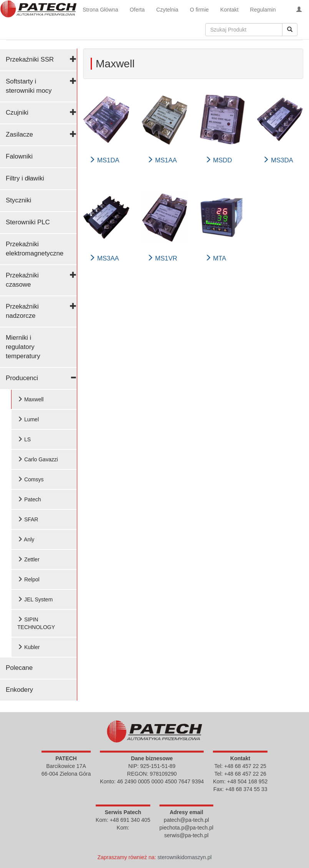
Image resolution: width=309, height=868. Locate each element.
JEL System (35, 599)
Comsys (30, 479)
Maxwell (30, 399)
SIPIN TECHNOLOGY (36, 623)
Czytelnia (168, 10)
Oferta (137, 10)
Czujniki (17, 113)
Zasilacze (19, 134)
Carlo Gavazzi (38, 459)
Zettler (28, 559)
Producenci (22, 378)
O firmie (199, 10)
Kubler (28, 647)
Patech (29, 499)
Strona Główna (101, 10)
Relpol (28, 579)
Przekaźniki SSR (30, 59)
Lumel (28, 419)
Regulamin (263, 10)
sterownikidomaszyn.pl (185, 857)
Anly (26, 539)
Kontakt (229, 10)
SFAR (28, 519)
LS (24, 439)
